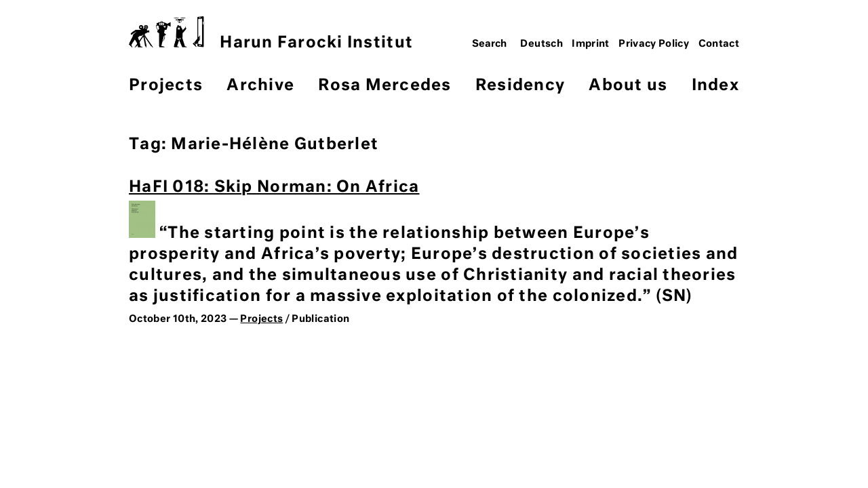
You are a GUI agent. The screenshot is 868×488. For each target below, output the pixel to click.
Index (715, 86)
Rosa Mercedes (384, 86)
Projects (166, 86)
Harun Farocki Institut (271, 34)
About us (628, 86)
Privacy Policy (654, 44)
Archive (260, 86)
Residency (520, 86)
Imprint (591, 44)
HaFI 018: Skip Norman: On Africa (274, 187)
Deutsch (541, 44)
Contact (719, 44)
